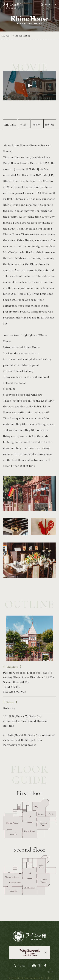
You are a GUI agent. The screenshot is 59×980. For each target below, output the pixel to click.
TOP (50, 972)
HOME (49, 4)
